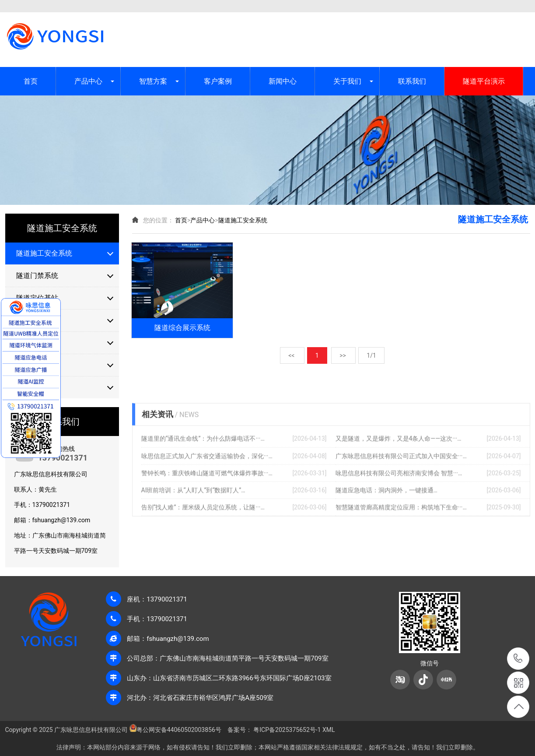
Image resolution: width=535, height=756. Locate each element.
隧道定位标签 (37, 320)
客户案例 (218, 81)
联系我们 (412, 81)
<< (292, 349)
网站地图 (492, 6)
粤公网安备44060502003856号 (179, 730)
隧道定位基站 (37, 298)
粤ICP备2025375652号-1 (287, 730)
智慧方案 (153, 81)
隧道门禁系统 (37, 276)
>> (343, 349)
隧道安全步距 (37, 343)
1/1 (371, 349)
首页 (31, 81)
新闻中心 (283, 81)
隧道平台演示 (484, 81)
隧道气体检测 (37, 365)
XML (524, 6)
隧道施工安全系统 (44, 253)
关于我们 (347, 81)
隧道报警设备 (37, 387)
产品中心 (88, 81)
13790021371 (518, 659)
